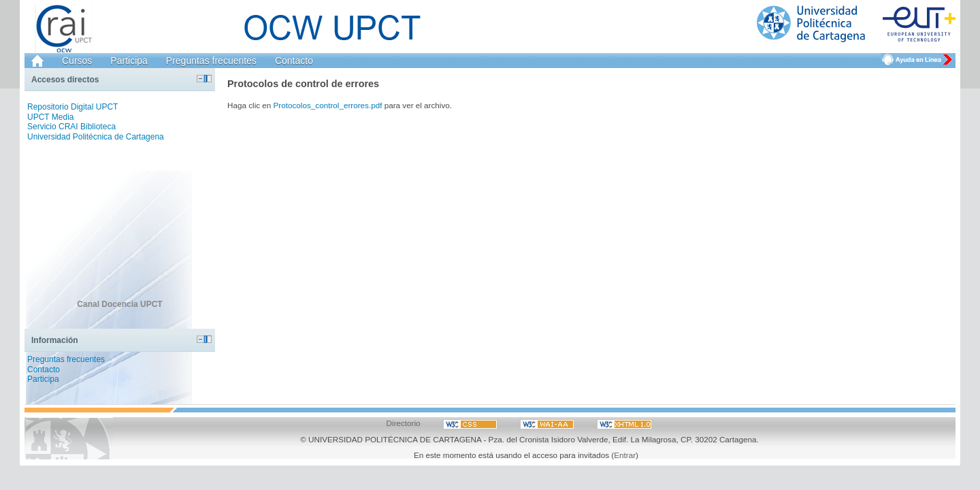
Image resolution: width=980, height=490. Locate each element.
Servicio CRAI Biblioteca (71, 127)
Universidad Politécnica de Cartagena (96, 137)
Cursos (77, 61)
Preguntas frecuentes (211, 61)
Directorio (404, 423)
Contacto (294, 61)
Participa (129, 61)
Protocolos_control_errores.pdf (328, 105)
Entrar (625, 455)
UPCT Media (50, 117)
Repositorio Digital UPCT (72, 107)
